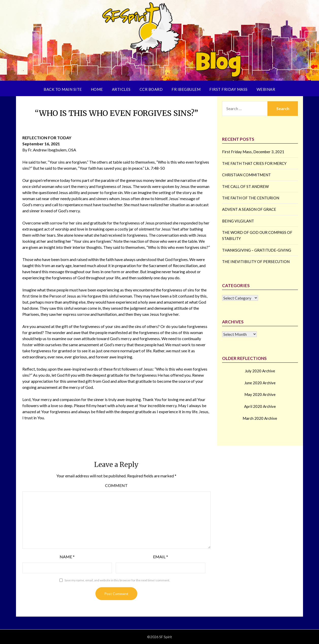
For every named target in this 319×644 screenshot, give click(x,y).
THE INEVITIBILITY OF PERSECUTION (256, 262)
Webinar (266, 89)
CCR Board (151, 89)
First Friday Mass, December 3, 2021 (253, 152)
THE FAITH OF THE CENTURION (251, 198)
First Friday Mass (229, 89)
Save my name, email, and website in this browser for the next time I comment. (117, 580)
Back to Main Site (63, 89)
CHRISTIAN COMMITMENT (246, 175)
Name (67, 557)
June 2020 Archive (260, 383)
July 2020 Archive (260, 371)
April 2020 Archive (260, 406)
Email (161, 557)
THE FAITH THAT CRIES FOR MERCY (254, 163)
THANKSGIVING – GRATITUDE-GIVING (257, 250)
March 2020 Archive (260, 418)
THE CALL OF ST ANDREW (245, 186)
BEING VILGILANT (238, 221)
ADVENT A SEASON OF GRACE (249, 209)
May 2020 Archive (260, 394)
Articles (121, 89)
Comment (116, 485)
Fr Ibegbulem (186, 89)
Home (97, 89)
